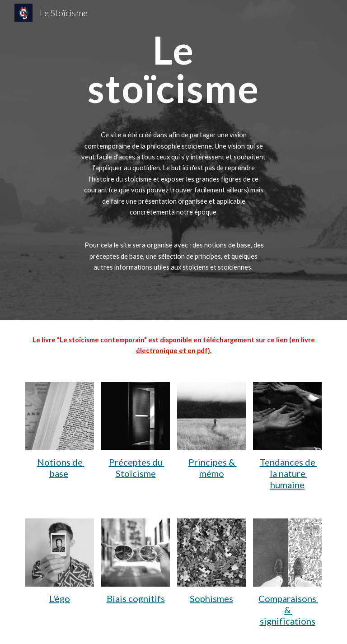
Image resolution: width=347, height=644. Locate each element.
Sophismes (211, 598)
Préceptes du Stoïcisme (137, 468)
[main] (173, 160)
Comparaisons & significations (288, 610)
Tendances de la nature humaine (288, 473)
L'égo (60, 598)
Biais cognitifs (136, 598)
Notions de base (61, 468)
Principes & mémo (213, 468)
